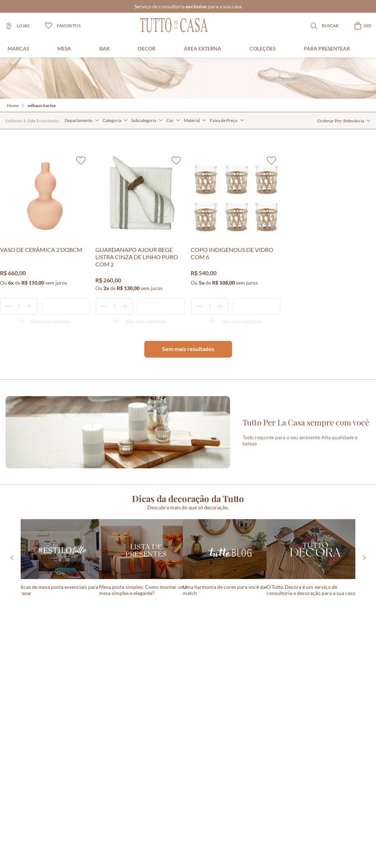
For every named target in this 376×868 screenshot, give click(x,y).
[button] (82, 121)
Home (13, 105)
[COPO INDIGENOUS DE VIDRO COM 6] (236, 238)
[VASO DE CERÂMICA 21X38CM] (45, 238)
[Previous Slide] (12, 558)
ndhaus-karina (42, 105)
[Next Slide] (364, 558)
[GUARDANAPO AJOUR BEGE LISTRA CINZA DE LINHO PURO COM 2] (140, 238)
